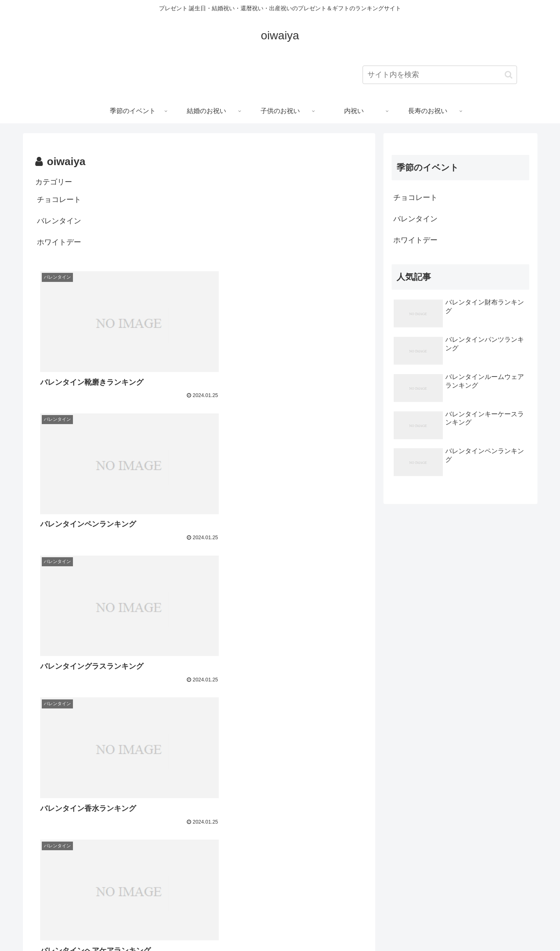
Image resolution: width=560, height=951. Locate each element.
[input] (440, 75)
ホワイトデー (59, 242)
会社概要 (313, 926)
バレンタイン (59, 221)
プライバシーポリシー (264, 926)
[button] (509, 75)
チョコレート (59, 200)
